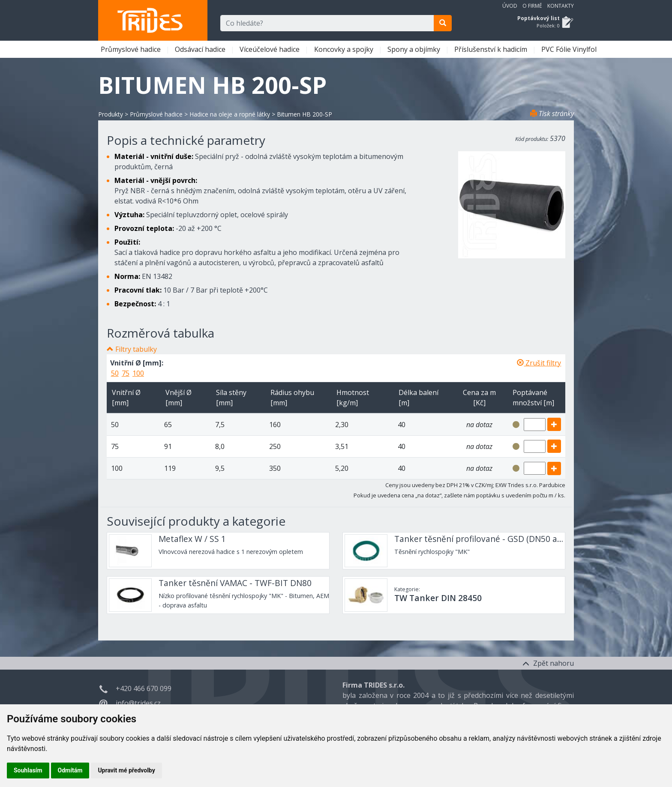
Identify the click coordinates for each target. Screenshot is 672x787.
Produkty (111, 114)
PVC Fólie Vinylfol (570, 49)
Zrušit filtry (539, 363)
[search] (443, 23)
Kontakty (561, 6)
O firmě (532, 6)
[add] (554, 424)
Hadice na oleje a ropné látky (230, 114)
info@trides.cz (138, 703)
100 (138, 373)
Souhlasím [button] (28, 770)
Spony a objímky (415, 49)
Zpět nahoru (548, 663)
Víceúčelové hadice (270, 49)
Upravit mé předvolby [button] (126, 770)
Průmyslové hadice (132, 49)
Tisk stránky (552, 114)
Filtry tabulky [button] (136, 349)
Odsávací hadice (201, 49)
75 (126, 373)
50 (115, 373)
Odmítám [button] (70, 770)
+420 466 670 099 (144, 688)
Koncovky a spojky (345, 49)
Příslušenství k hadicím (492, 49)
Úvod (510, 6)
